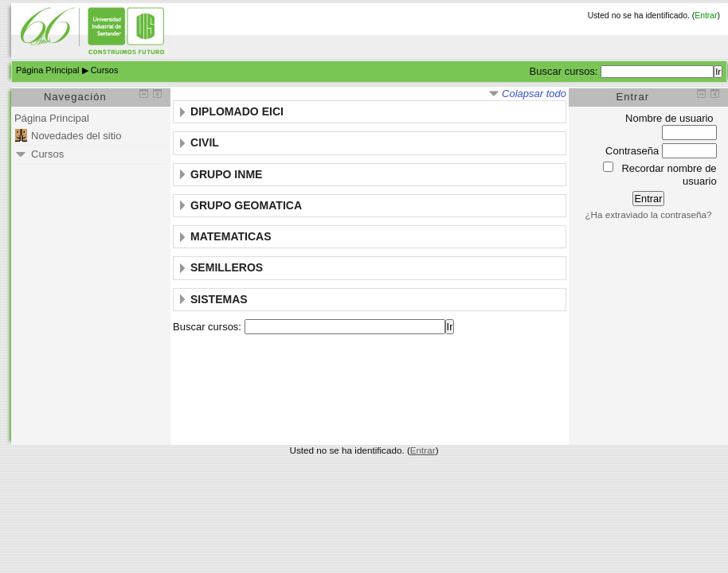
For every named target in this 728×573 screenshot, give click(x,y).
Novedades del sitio (76, 136)
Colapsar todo (534, 94)
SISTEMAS (219, 299)
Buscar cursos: (566, 71)
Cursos (105, 70)
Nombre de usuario (669, 118)
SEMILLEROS (227, 267)
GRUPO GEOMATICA (246, 205)
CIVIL (205, 142)
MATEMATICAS (231, 236)
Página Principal (48, 70)
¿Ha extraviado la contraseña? (648, 214)
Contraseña (632, 151)
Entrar (706, 16)
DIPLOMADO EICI (237, 111)
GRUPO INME (226, 174)
